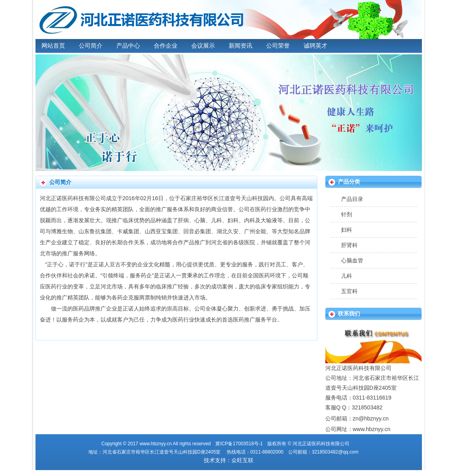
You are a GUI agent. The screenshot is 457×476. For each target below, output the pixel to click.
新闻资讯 (241, 46)
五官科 (349, 291)
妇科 (347, 230)
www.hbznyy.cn (372, 429)
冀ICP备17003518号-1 (239, 444)
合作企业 (166, 46)
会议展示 (203, 46)
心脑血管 (352, 260)
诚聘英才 (315, 46)
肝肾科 (349, 245)
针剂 (347, 214)
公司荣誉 (278, 46)
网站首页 (53, 46)
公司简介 (91, 46)
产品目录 (352, 199)
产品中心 (128, 46)
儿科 (347, 276)
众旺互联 (242, 460)
